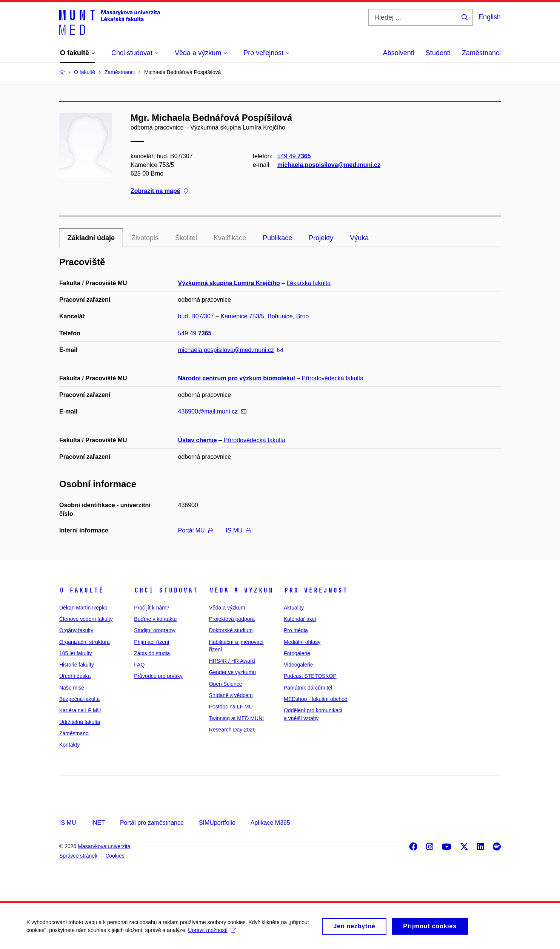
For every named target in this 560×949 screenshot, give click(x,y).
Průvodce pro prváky (158, 676)
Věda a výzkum (241, 590)
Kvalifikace (230, 238)
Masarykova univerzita (104, 846)
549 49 (294, 156)
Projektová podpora (232, 619)
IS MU (238, 530)
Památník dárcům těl (308, 688)
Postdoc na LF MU (231, 707)
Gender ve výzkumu (233, 672)
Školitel (186, 238)
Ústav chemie (198, 440)
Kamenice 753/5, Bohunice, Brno (265, 316)
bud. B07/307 (196, 316)
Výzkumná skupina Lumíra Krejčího (229, 283)
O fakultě (81, 590)
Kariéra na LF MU (80, 710)
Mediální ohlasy (302, 642)
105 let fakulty (75, 653)
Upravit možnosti (212, 933)
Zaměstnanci (481, 53)
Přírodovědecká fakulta (333, 378)
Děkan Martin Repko (83, 608)
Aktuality (294, 608)
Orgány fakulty (76, 630)
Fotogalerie (297, 653)
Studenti (438, 53)
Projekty (321, 238)
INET (98, 823)
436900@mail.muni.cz (212, 411)
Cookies (115, 856)
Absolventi (399, 53)
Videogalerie (298, 665)
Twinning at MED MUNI (236, 718)
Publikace (277, 238)
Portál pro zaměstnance (152, 823)
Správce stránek (78, 856)
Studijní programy (155, 630)
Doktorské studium (231, 630)
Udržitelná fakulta (80, 722)
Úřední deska (75, 676)
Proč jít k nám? (152, 608)
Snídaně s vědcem (231, 695)
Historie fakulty (77, 665)
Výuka (359, 238)
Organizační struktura (85, 642)
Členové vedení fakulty (86, 619)
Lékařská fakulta (309, 283)
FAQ (139, 665)
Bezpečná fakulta (79, 699)
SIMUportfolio (217, 823)
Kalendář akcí (300, 619)
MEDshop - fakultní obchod (316, 699)
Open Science (226, 684)
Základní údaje (91, 238)
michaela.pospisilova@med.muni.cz (329, 165)
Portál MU (195, 530)
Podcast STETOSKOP (310, 676)
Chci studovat (166, 590)
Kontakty (69, 745)
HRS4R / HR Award (232, 661)
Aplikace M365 (270, 823)
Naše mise (72, 688)
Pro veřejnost (316, 590)
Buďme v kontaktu (155, 619)
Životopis (145, 238)
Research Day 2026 (232, 730)
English (490, 17)
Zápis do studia (152, 653)
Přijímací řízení (152, 642)
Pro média (296, 630)
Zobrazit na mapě (159, 191)
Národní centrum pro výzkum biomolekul (237, 378)
